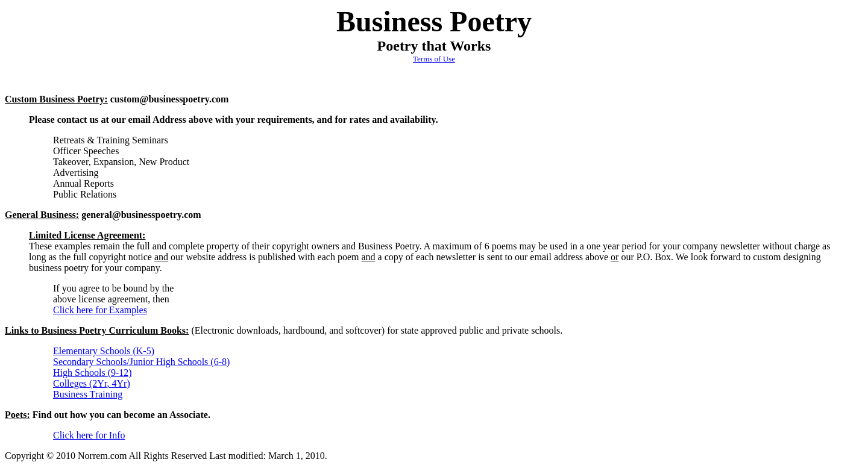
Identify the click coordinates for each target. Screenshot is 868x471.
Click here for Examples (100, 310)
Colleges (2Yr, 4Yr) (92, 383)
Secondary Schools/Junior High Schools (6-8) (141, 362)
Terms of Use (434, 59)
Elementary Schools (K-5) (104, 351)
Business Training (88, 394)
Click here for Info (89, 435)
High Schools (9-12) (93, 373)
